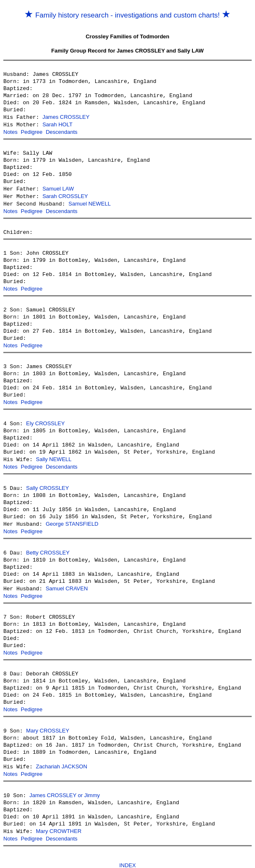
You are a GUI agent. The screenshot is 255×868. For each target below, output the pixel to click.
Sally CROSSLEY (48, 483)
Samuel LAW (58, 187)
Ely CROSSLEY (45, 419)
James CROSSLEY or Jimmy (64, 785)
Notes (10, 131)
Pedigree (32, 131)
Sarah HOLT (58, 124)
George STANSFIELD (72, 518)
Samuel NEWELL (90, 202)
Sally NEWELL (54, 455)
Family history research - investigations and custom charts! (128, 15)
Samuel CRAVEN (67, 581)
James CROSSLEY (66, 117)
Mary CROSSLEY (48, 722)
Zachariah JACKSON (62, 757)
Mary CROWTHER (59, 821)
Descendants (62, 131)
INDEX (128, 854)
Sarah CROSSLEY (65, 194)
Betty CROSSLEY (48, 546)
